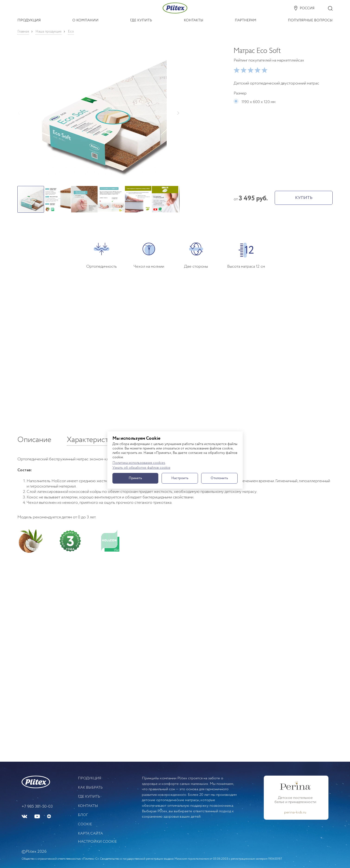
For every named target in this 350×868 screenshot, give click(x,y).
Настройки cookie (97, 842)
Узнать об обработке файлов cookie (141, 468)
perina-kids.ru (295, 813)
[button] (99, 114)
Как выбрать (90, 788)
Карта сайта (90, 834)
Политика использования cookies (139, 463)
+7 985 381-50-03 (37, 806)
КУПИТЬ (304, 198)
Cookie (85, 824)
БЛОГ (83, 815)
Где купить (89, 797)
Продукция (90, 778)
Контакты (88, 806)
